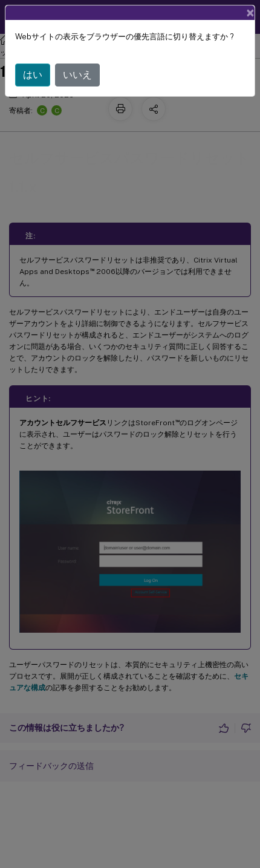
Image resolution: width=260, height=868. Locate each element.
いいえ (77, 75)
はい (33, 75)
